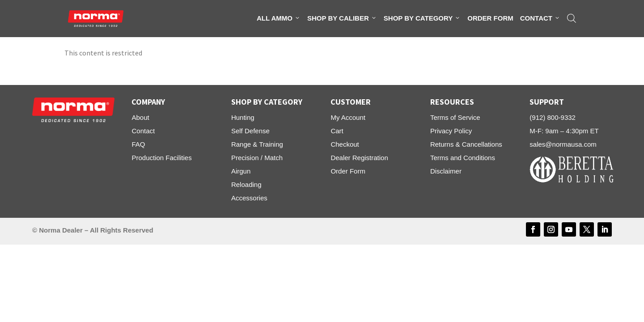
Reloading (246, 184)
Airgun (241, 171)
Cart (337, 131)
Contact (540, 18)
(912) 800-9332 (553, 117)
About (140, 117)
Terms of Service (455, 117)
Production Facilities (161, 158)
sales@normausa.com (563, 144)
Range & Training (257, 144)
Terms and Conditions (463, 158)
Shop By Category (422, 18)
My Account (348, 117)
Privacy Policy (451, 131)
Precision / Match (257, 158)
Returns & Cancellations (466, 144)
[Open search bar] (572, 18)
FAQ (138, 144)
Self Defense (250, 131)
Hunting (243, 117)
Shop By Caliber (342, 18)
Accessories (249, 198)
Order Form (490, 18)
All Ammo (279, 18)
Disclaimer (446, 171)
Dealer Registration (359, 158)
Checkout (345, 144)
